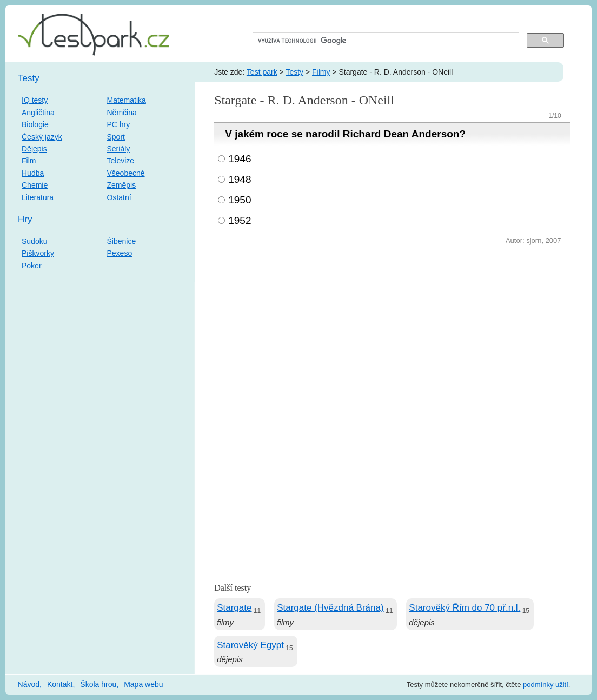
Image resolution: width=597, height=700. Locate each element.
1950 (240, 200)
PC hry (119, 124)
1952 (240, 220)
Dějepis (34, 149)
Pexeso (120, 253)
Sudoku (34, 241)
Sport (116, 137)
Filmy (321, 72)
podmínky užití (546, 685)
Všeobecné (126, 173)
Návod (29, 684)
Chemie (35, 185)
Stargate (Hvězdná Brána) (330, 608)
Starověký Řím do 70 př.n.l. (465, 608)
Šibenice (122, 241)
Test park (262, 72)
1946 (240, 159)
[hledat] (385, 41)
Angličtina (38, 113)
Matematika (127, 100)
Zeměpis (122, 185)
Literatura (38, 197)
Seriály (119, 149)
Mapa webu (143, 684)
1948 (240, 179)
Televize (121, 161)
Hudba (33, 173)
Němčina (122, 113)
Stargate (234, 608)
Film (29, 161)
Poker (32, 266)
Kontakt (60, 684)
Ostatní (119, 197)
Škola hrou (98, 684)
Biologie (35, 124)
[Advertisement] (392, 328)
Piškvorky (38, 253)
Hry (25, 219)
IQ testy (35, 100)
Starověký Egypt (250, 645)
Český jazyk (42, 137)
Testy (294, 72)
